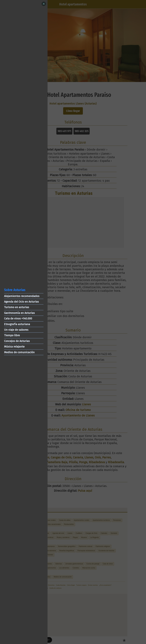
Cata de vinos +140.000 (18, 318)
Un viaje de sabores (16, 330)
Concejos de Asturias (17, 341)
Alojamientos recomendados (22, 296)
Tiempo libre (12, 335)
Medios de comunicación (19, 352)
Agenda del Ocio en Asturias (21, 302)
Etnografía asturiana (17, 324)
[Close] (44, 4)
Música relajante (14, 347)
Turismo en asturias (17, 307)
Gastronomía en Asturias (19, 313)
